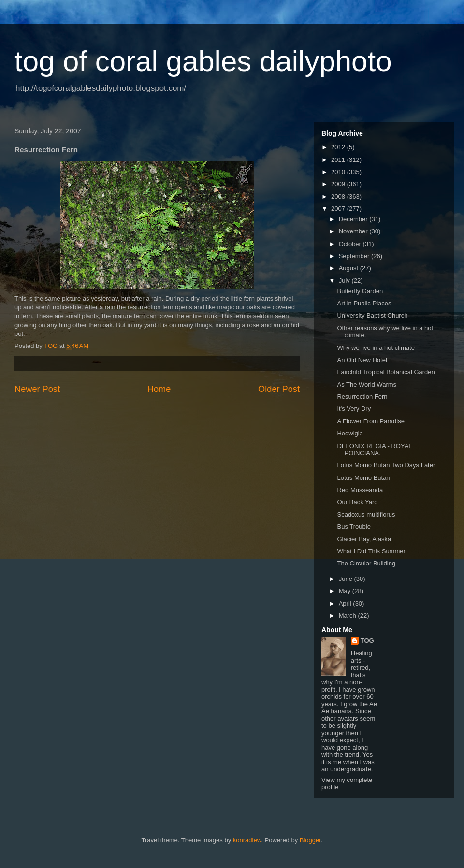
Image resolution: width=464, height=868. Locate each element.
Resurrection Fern (362, 397)
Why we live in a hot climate (376, 348)
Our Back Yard (357, 502)
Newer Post (37, 389)
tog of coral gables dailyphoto (203, 61)
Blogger (310, 840)
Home (159, 389)
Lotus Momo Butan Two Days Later (386, 465)
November (354, 231)
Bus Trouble (354, 527)
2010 (339, 172)
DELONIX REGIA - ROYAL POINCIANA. (374, 450)
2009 (339, 184)
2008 (339, 196)
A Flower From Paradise (370, 421)
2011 (339, 160)
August (349, 268)
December (354, 219)
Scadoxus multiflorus (366, 514)
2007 (339, 209)
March (348, 615)
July (345, 281)
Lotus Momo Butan (363, 478)
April (346, 603)
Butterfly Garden (360, 291)
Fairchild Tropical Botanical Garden (386, 372)
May (346, 591)
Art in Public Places (364, 303)
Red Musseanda (360, 490)
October (351, 244)
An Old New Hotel (362, 360)
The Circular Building (366, 563)
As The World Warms (367, 384)
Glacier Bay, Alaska (364, 539)
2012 (339, 147)
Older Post (279, 389)
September (355, 256)
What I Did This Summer (371, 551)
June (347, 579)
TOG (367, 641)
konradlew (247, 840)
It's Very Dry (354, 409)
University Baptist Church (372, 315)
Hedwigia (350, 433)
